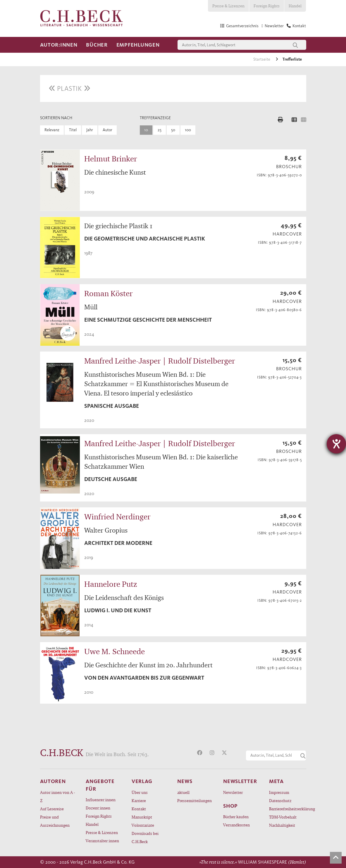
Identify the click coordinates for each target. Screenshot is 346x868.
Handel (295, 6)
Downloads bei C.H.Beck (145, 837)
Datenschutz (280, 800)
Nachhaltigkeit (282, 825)
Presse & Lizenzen (228, 6)
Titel (73, 130)
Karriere (139, 800)
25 (160, 130)
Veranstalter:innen (102, 841)
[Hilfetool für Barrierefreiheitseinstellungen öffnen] (336, 444)
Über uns (140, 792)
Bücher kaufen (236, 817)
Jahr (90, 130)
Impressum (279, 792)
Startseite (262, 59)
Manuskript (142, 817)
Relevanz (52, 130)
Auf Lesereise (52, 809)
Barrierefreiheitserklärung (288, 809)
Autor (107, 130)
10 (146, 130)
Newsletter (233, 792)
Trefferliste (292, 59)
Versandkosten (236, 825)
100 (188, 130)
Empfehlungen (138, 45)
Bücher (97, 45)
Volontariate (143, 825)
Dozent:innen (98, 808)
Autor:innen (59, 45)
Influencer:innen (101, 800)
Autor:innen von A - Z (57, 796)
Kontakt (139, 809)
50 (173, 130)
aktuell (183, 792)
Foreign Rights (267, 6)
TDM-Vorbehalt (283, 817)
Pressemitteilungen (194, 800)
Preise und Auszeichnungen (55, 821)
